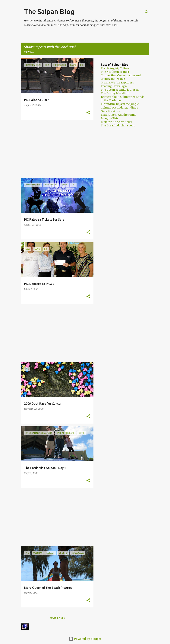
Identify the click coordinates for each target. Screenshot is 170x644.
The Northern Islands (115, 72)
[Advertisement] (56, 149)
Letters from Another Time (118, 115)
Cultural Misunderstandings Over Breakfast (119, 109)
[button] (88, 113)
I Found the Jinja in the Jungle (120, 104)
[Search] (147, 12)
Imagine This (109, 118)
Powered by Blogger (85, 639)
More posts (57, 618)
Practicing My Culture (115, 68)
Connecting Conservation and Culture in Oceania (121, 77)
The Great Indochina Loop (118, 125)
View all (29, 52)
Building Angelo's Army (116, 122)
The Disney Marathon (115, 93)
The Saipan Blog (49, 11)
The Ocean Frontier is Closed (120, 90)
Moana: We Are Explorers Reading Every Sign (117, 84)
